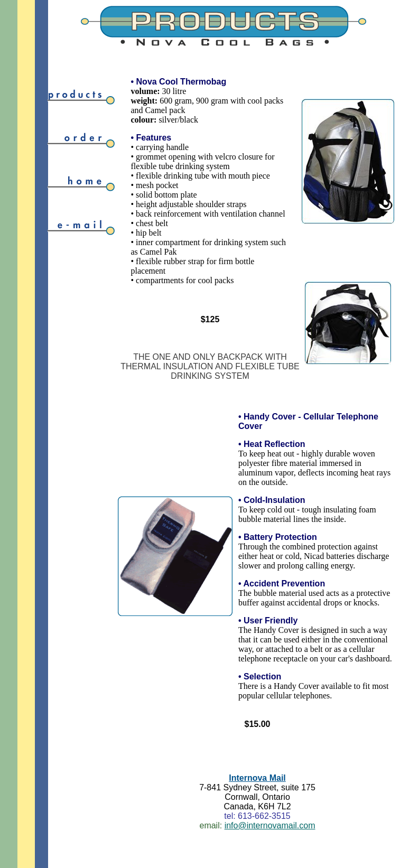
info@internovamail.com (270, 825)
